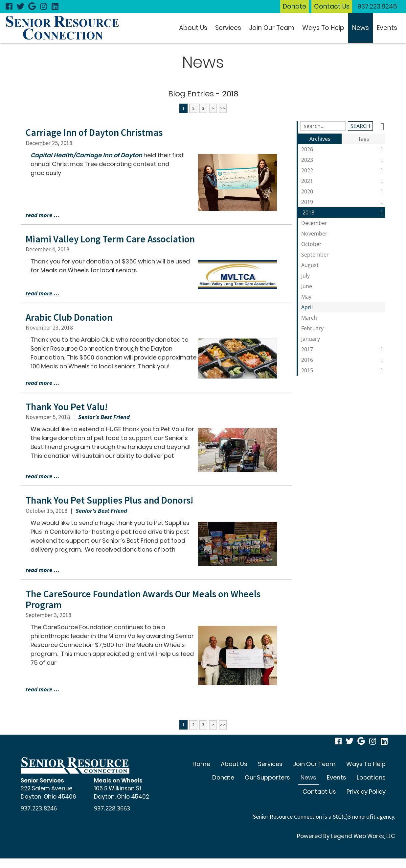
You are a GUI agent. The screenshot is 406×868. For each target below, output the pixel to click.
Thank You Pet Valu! (68, 406)
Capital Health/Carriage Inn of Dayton (87, 155)
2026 (343, 149)
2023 (343, 160)
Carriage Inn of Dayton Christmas (96, 132)
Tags (364, 139)
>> (223, 108)
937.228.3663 (112, 808)
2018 (344, 212)
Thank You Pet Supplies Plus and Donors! (112, 500)
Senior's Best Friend (104, 417)
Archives (320, 139)
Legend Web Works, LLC (363, 836)
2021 (343, 181)
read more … (43, 215)
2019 (343, 202)
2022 (343, 170)
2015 (343, 370)
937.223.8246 (377, 6)
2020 (343, 191)
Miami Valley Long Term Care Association (112, 239)
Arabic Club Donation (70, 317)
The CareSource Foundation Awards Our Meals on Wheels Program (146, 599)
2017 (343, 349)
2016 (343, 360)
